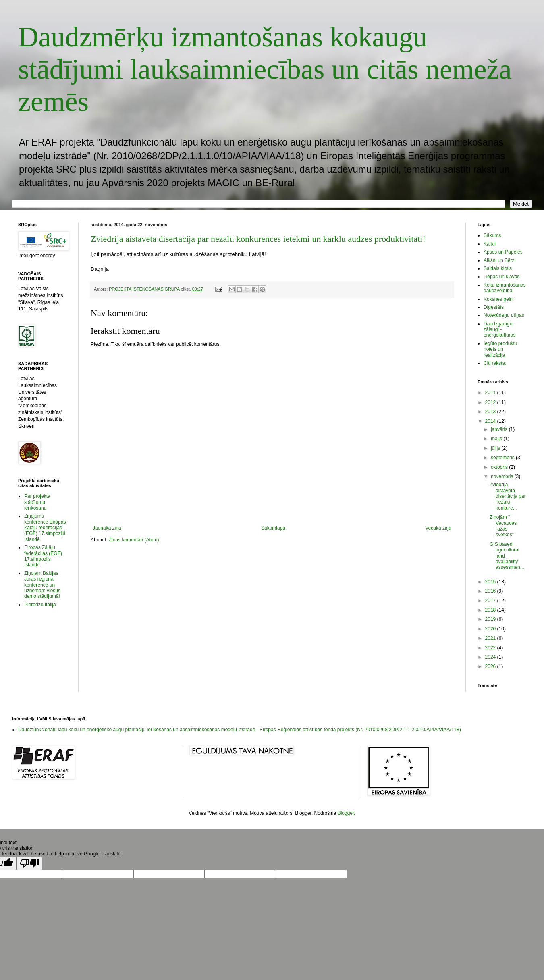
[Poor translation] (29, 863)
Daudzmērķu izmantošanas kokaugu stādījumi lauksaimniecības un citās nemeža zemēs (265, 69)
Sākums (492, 235)
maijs (497, 439)
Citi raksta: (495, 363)
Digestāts (494, 307)
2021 (491, 638)
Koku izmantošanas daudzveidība (505, 288)
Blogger (346, 813)
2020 (491, 629)
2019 (491, 619)
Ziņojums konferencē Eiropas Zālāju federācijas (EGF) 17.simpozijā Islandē (45, 528)
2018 (491, 610)
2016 (491, 591)
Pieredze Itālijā (40, 605)
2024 (491, 657)
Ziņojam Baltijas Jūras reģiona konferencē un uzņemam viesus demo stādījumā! (42, 585)
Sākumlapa (273, 528)
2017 (491, 601)
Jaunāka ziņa (107, 528)
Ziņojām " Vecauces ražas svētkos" (503, 526)
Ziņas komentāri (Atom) (134, 540)
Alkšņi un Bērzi (499, 260)
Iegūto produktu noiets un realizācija (500, 349)
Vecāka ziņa (438, 528)
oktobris (500, 467)
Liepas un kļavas (501, 277)
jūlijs (496, 448)
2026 (491, 666)
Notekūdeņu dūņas (504, 315)
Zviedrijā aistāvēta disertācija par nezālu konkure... (508, 496)
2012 (491, 402)
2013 (491, 412)
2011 (491, 393)
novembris (503, 476)
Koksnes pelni (499, 299)
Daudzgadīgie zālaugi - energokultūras (499, 330)
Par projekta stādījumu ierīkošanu (37, 502)
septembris (503, 458)
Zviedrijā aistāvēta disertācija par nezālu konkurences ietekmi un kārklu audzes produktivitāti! (258, 239)
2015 (491, 582)
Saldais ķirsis (498, 268)
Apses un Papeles (503, 252)
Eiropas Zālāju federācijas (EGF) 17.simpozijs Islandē (43, 556)
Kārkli (490, 244)
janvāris (500, 429)
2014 (491, 421)
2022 (491, 648)
